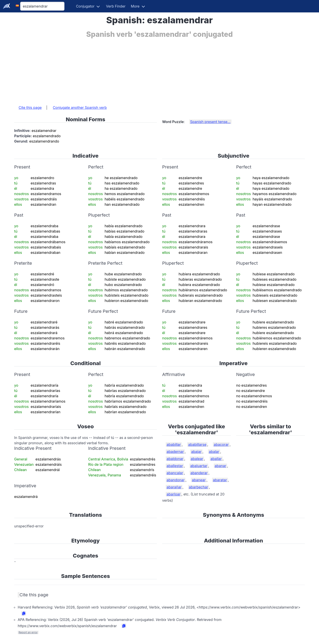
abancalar (175, 473)
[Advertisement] (147, 69)
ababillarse (197, 444)
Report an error (28, 632)
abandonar (176, 480)
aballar (216, 459)
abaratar (220, 480)
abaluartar (199, 466)
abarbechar (199, 487)
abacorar (221, 444)
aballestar (175, 466)
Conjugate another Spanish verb (80, 108)
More (135, 6)
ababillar (174, 444)
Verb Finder (116, 6)
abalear (197, 459)
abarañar (174, 487)
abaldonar (175, 459)
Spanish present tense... (210, 122)
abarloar (174, 494)
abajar (196, 452)
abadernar (175, 452)
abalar (214, 452)
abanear (199, 480)
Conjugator (85, 6)
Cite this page (30, 108)
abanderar (199, 473)
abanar (220, 466)
